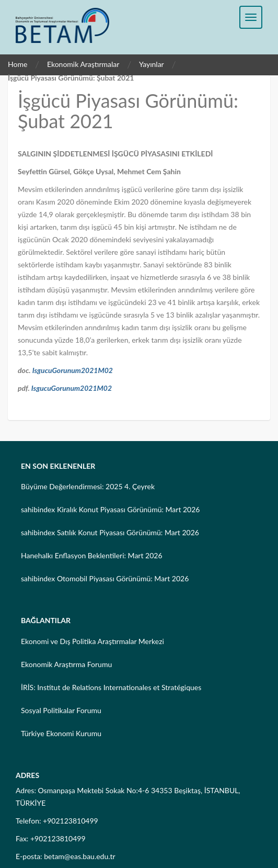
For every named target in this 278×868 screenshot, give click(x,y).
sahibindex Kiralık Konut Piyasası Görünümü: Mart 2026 (110, 509)
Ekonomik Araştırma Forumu (66, 664)
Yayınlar (152, 64)
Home (18, 64)
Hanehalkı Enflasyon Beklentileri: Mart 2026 (92, 555)
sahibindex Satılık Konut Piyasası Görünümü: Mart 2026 (110, 532)
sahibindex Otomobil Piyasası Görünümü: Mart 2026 (105, 578)
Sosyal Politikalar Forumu (61, 710)
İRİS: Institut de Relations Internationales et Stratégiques (111, 687)
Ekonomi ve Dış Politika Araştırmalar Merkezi (92, 641)
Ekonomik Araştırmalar (83, 64)
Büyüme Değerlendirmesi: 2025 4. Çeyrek (88, 486)
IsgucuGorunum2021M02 (73, 370)
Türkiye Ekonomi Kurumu (61, 733)
